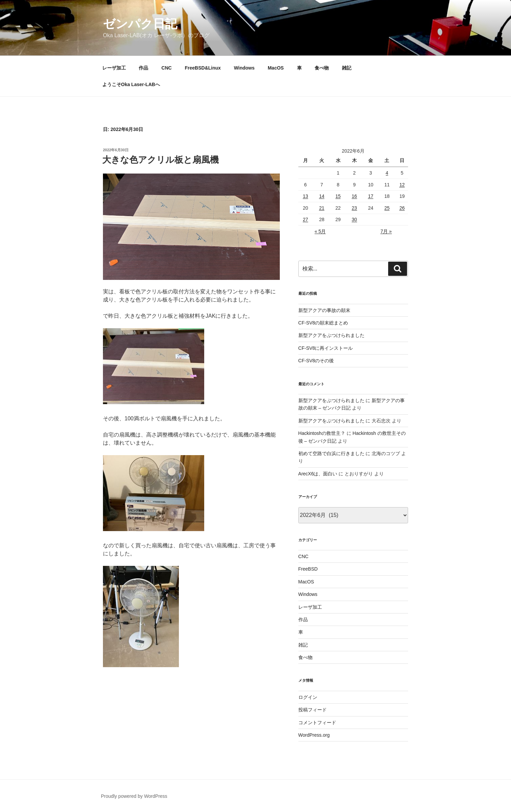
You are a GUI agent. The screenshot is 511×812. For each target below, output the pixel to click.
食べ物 (322, 68)
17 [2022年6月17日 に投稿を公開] (371, 196)
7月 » (386, 231)
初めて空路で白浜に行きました (331, 453)
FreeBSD (308, 569)
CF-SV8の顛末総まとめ (323, 323)
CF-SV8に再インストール (326, 348)
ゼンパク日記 (140, 24)
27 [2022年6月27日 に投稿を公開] (305, 219)
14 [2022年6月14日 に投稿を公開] (322, 196)
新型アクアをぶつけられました (331, 335)
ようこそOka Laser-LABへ (131, 84)
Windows (244, 68)
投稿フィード (313, 710)
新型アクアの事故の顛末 (324, 310)
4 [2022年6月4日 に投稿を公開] (387, 173)
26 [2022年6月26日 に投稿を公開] (402, 208)
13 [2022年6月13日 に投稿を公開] (305, 196)
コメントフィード (317, 723)
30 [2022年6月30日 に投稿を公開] (354, 219)
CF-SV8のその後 (316, 361)
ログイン (308, 697)
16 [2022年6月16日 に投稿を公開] (354, 196)
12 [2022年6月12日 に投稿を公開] (402, 185)
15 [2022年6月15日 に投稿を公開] (338, 196)
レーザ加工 (114, 68)
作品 (143, 68)
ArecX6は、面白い (318, 474)
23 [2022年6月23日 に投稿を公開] (354, 208)
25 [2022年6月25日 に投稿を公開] (387, 208)
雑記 (347, 68)
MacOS (276, 68)
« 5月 (320, 231)
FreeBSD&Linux (203, 68)
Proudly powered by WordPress (134, 796)
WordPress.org (314, 735)
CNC (166, 68)
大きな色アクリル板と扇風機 (160, 160)
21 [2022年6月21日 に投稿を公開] (322, 208)
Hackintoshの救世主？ (322, 433)
